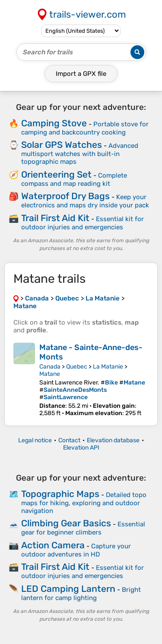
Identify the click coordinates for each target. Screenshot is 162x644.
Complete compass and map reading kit (74, 180)
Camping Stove (54, 123)
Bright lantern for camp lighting (81, 594)
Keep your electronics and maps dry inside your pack (85, 201)
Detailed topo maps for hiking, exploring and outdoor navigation (84, 503)
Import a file (81, 74)
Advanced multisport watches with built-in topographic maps (80, 154)
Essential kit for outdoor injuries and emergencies (83, 223)
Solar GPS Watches (62, 145)
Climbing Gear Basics (66, 523)
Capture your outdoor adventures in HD (76, 550)
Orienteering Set (56, 174)
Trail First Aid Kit (55, 218)
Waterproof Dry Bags (65, 196)
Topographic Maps (60, 494)
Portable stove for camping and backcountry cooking (85, 128)
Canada (50, 367)
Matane (50, 374)
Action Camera (53, 545)
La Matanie (108, 367)
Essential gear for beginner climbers (83, 528)
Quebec (77, 367)
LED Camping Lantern (68, 589)
